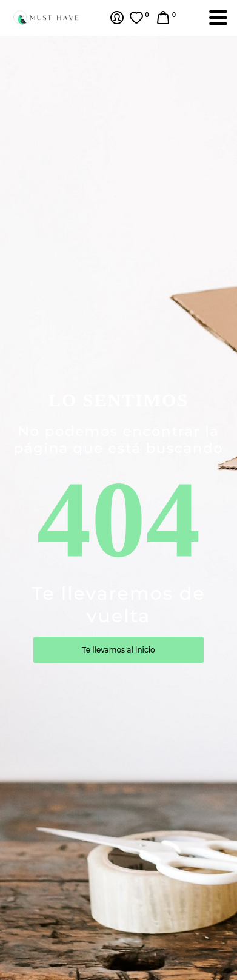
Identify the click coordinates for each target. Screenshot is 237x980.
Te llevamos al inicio (118, 650)
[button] (168, 18)
